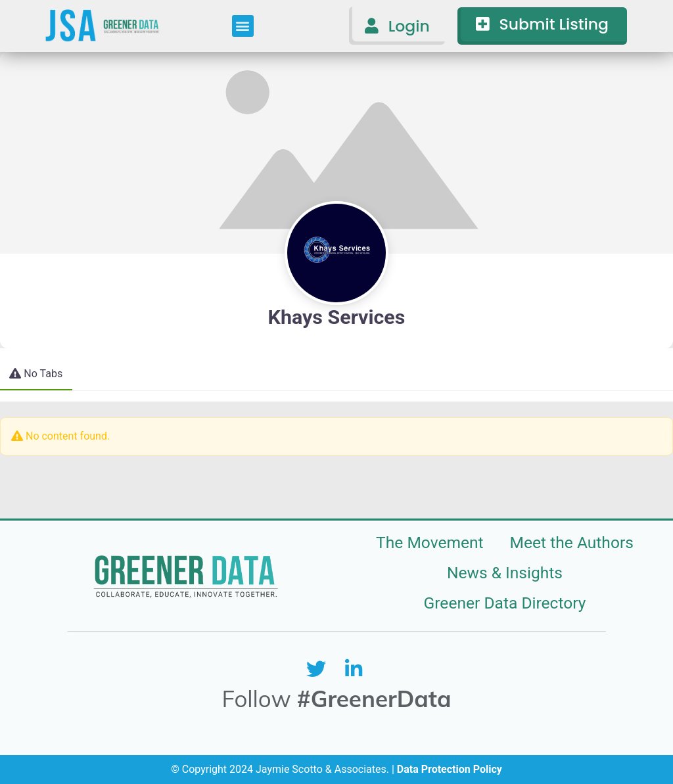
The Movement (430, 542)
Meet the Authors (572, 542)
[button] (243, 26)
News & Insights (505, 573)
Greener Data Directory (505, 603)
